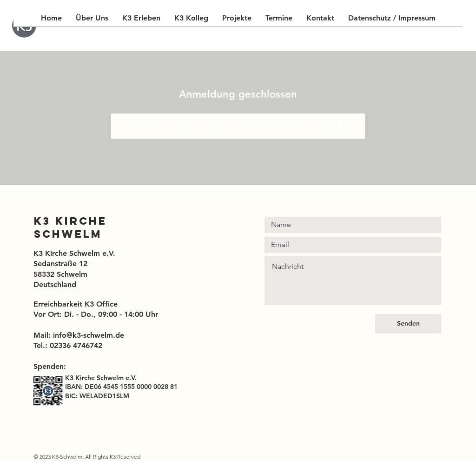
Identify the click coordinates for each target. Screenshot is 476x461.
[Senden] (408, 324)
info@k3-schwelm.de (89, 335)
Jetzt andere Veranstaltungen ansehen (238, 126)
